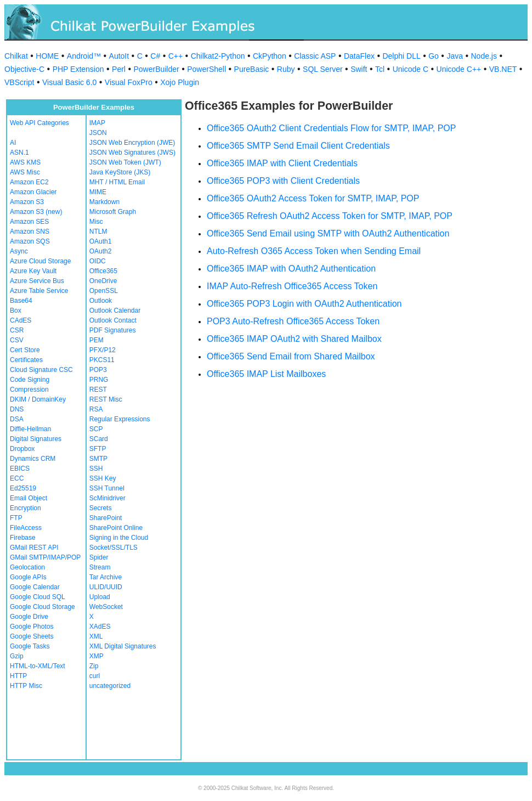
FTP (16, 518)
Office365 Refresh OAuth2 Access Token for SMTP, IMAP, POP (330, 216)
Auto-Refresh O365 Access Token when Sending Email (314, 251)
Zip (94, 666)
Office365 (103, 271)
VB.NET (503, 69)
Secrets (101, 508)
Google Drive (29, 617)
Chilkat (16, 56)
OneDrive (103, 281)
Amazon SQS (30, 241)
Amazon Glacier (33, 192)
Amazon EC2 (29, 182)
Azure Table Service (39, 291)
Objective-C (24, 69)
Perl (119, 69)
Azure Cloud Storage (40, 261)
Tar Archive (106, 577)
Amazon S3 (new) (36, 212)
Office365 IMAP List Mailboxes (266, 374)
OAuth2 (101, 251)
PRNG (99, 380)
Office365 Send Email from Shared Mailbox (291, 356)
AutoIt (119, 56)
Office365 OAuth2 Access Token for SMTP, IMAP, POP (313, 198)
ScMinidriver (107, 498)
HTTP (18, 676)
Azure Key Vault (33, 271)
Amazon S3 (27, 202)
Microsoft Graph (113, 212)
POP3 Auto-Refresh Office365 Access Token (293, 321)
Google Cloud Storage (43, 607)
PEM (97, 340)
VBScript (19, 82)
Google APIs (28, 577)
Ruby (286, 69)
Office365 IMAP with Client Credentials (282, 163)
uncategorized (110, 686)
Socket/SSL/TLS (114, 548)
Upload (100, 597)
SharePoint (106, 518)
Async (19, 251)
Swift (359, 69)
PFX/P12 (103, 350)
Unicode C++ (459, 69)
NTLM (98, 232)
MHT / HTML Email (117, 182)
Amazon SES (29, 222)
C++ (176, 56)
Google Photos (32, 627)
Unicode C (411, 69)
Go (434, 56)
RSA (96, 409)
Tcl (380, 69)
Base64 (21, 301)
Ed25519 (23, 488)
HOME (47, 56)
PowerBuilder (156, 69)
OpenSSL (104, 291)
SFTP (98, 449)
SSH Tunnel (107, 488)
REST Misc (106, 399)
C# (155, 56)
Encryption (26, 508)
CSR (17, 330)
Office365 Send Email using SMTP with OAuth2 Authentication (328, 233)
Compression (29, 390)
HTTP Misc (26, 686)
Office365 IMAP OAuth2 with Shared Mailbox (294, 339)
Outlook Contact (113, 320)
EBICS (20, 469)
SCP (96, 429)
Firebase (23, 538)
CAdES (21, 320)
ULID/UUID (106, 587)
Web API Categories (39, 123)
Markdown (104, 202)
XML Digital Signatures (123, 646)
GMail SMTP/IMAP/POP (45, 557)
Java (455, 56)
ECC (17, 478)
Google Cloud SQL (38, 597)
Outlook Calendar (115, 311)
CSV (17, 340)
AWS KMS (25, 162)
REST (98, 390)
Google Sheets (32, 636)
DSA (17, 419)
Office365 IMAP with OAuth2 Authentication (291, 269)
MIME (98, 192)
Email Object (29, 498)
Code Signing (30, 380)
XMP (97, 656)
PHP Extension (78, 69)
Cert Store (25, 350)
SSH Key (103, 478)
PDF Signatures (113, 330)
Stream (100, 567)
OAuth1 (101, 241)
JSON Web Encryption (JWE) (132, 143)
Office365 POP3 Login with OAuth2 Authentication (304, 304)
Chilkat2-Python (218, 56)
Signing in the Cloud (119, 538)
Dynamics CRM (33, 459)
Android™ (84, 56)
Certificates (26, 360)
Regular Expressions (120, 419)
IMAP (97, 123)
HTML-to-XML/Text (38, 666)
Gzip (17, 656)
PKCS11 (102, 360)
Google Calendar (35, 587)
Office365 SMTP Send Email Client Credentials (298, 146)
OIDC (98, 261)
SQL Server (323, 69)
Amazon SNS (30, 232)
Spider (99, 557)
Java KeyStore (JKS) (120, 172)
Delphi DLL (401, 56)
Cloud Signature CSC (41, 370)
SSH (96, 469)
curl (95, 676)
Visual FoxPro (129, 82)
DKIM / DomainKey (38, 399)
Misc (96, 222)
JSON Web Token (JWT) (125, 162)
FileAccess (26, 528)
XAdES (100, 627)
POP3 (98, 370)
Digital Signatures (36, 439)
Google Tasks (30, 646)
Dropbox (22, 449)
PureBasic (252, 69)
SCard (99, 439)
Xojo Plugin (180, 82)
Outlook (101, 301)
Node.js (484, 56)
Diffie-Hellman (30, 429)
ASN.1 (19, 153)
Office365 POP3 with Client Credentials (283, 181)
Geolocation (27, 567)
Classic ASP (315, 56)
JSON (98, 133)
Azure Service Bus (37, 281)
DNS (17, 409)
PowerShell (206, 69)
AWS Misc (25, 172)
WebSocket (106, 607)
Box (16, 311)
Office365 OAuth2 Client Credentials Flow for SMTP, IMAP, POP (331, 128)
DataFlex (359, 56)
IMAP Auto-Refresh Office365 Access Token (292, 286)
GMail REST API (34, 548)
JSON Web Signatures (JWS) (132, 153)
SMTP (98, 459)
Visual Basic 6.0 (69, 82)
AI (13, 143)
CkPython (270, 56)
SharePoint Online (116, 528)
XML (96, 636)
